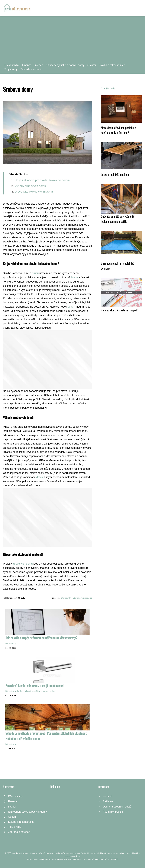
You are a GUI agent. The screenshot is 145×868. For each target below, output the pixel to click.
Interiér (38, 65)
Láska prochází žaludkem (115, 174)
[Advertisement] (72, 41)
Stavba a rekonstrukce (112, 65)
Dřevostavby (12, 65)
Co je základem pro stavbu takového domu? (42, 180)
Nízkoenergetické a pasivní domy (65, 65)
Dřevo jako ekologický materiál (34, 192)
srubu (35, 273)
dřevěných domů (23, 564)
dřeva (40, 477)
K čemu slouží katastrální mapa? (119, 310)
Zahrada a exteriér (31, 69)
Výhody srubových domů (30, 186)
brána (75, 277)
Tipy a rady (11, 69)
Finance (27, 65)
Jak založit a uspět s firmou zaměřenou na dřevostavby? (41, 638)
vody (70, 307)
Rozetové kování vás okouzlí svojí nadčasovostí (35, 685)
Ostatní (92, 65)
